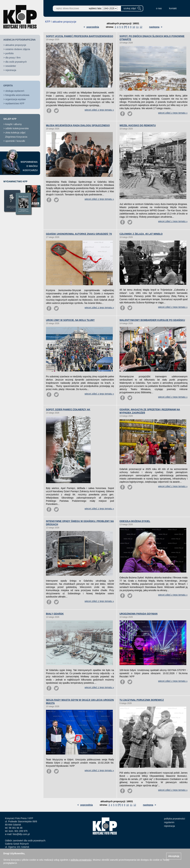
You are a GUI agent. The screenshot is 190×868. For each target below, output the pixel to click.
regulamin (169, 822)
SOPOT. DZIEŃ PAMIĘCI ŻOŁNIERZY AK (68, 409)
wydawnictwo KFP (15, 103)
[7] (125, 27)
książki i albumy (14, 124)
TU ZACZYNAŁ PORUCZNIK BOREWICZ (142, 700)
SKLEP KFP (10, 119)
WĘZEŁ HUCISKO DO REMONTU (138, 125)
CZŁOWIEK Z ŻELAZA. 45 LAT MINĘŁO (141, 234)
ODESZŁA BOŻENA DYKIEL (135, 521)
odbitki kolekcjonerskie (17, 128)
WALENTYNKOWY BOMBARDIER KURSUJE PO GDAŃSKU (152, 320)
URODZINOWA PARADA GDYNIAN (138, 614)
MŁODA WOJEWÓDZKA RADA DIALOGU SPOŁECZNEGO (78, 125)
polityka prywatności (175, 819)
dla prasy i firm (13, 58)
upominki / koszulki (15, 141)
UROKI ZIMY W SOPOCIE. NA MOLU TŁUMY (70, 320)
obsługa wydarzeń (15, 91)
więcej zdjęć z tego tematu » (99, 110)
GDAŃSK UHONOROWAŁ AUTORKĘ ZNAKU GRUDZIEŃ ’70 (79, 234)
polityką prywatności (81, 860)
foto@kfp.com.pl (21, 834)
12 (141, 27)
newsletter (11, 66)
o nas (159, 8)
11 (137, 27)
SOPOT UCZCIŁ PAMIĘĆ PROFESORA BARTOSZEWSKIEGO (80, 36)
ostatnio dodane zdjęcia (18, 49)
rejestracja (11, 70)
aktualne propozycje (16, 45)
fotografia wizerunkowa (17, 95)
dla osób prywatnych (16, 62)
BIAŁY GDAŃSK (55, 614)
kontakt (173, 8)
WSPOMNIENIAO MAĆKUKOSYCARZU (29, 166)
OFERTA (8, 86)
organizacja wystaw (15, 99)
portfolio (10, 53)
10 (134, 27)
